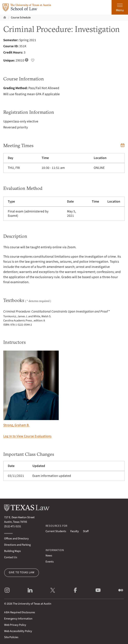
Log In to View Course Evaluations (27, 436)
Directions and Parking (17, 545)
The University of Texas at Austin (32, 604)
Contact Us (11, 557)
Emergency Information (18, 619)
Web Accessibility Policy (18, 631)
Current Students (56, 531)
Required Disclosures (20, 612)
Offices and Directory (16, 539)
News (49, 556)
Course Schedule (21, 18)
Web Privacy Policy (15, 625)
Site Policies (11, 637)
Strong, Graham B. (31, 389)
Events (50, 562)
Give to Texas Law (22, 572)
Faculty (75, 531)
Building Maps (12, 551)
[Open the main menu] (120, 7)
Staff (86, 531)
